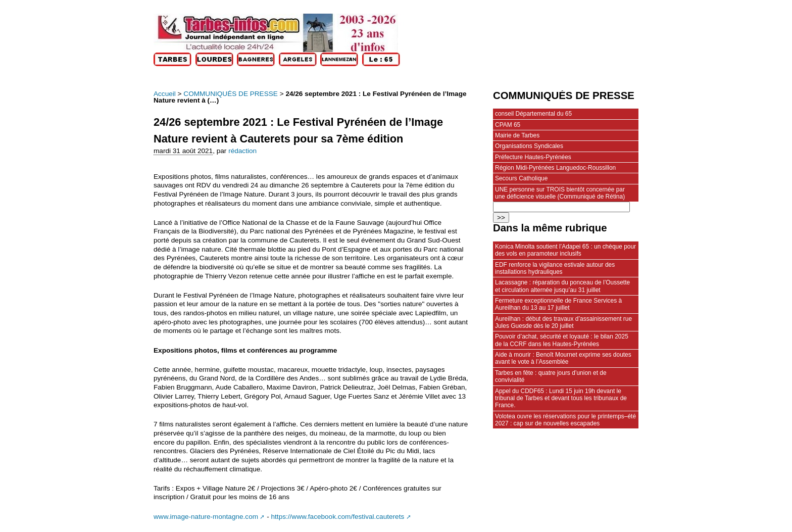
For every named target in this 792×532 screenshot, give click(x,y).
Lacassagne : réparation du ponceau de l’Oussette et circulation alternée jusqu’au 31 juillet (562, 286)
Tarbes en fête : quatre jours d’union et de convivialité (551, 376)
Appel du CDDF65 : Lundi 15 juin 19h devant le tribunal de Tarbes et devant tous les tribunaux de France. (561, 398)
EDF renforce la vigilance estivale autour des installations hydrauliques (555, 268)
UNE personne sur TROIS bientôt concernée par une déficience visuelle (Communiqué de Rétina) (560, 193)
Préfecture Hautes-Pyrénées (533, 157)
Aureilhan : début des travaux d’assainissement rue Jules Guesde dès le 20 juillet (563, 322)
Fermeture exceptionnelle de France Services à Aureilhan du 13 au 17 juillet (558, 304)
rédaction (242, 151)
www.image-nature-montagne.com (206, 517)
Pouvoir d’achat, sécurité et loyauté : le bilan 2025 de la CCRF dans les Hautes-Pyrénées (562, 340)
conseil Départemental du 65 (533, 114)
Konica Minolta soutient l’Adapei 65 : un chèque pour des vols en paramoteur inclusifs (565, 250)
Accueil (165, 94)
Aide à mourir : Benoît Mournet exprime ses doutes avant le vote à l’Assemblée (563, 358)
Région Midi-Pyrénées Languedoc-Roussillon (555, 168)
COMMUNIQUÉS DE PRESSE (231, 94)
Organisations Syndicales (529, 146)
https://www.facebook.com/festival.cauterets (338, 517)
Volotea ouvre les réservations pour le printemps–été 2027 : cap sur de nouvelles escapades (565, 420)
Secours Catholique (521, 178)
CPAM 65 (508, 125)
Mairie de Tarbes (517, 135)
